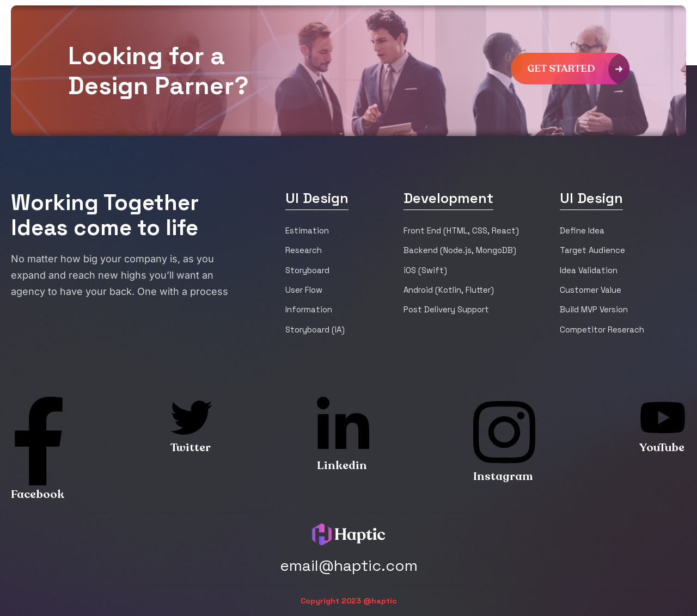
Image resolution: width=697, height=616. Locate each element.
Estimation (307, 230)
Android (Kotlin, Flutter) (449, 290)
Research (304, 250)
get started (581, 69)
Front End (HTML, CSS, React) (461, 230)
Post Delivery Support (446, 309)
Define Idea (582, 230)
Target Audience (592, 250)
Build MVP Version (594, 309)
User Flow (304, 290)
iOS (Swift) (425, 270)
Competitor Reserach (602, 329)
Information (309, 309)
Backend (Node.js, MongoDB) (460, 250)
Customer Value (591, 290)
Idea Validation (589, 270)
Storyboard (307, 270)
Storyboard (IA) (315, 329)
